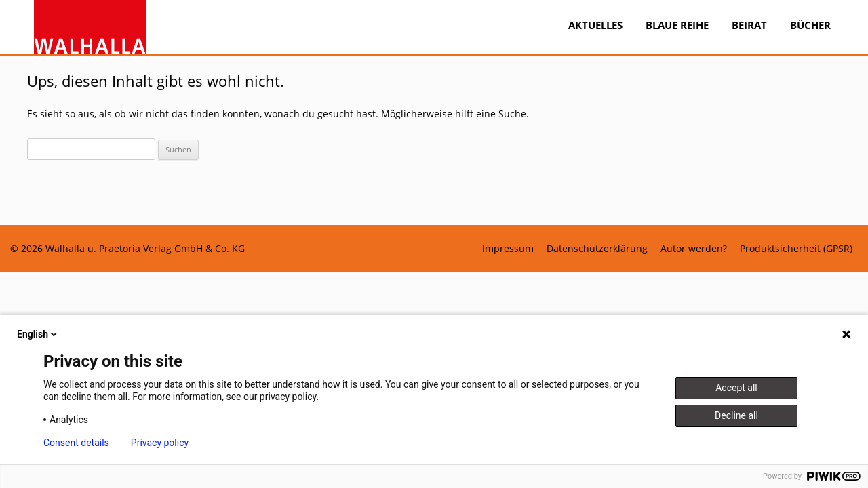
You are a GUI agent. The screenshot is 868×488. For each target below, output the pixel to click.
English (38, 334)
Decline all (736, 415)
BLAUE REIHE (677, 25)
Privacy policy (160, 443)
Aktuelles (595, 25)
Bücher (810, 25)
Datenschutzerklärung (597, 249)
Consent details (76, 443)
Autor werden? (694, 249)
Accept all (736, 388)
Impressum (508, 249)
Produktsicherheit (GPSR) (796, 249)
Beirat (749, 25)
